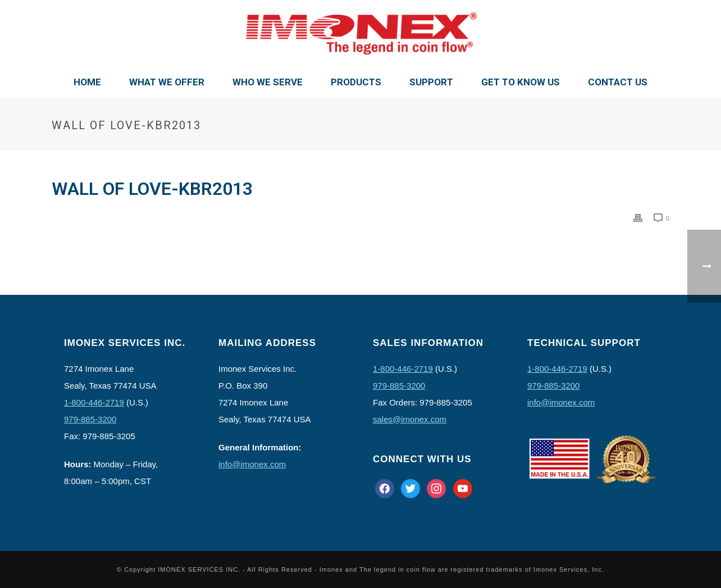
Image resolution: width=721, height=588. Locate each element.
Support (431, 82)
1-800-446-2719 (94, 402)
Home (87, 82)
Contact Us (618, 82)
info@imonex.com (252, 464)
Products (356, 82)
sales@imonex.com (410, 419)
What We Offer (167, 82)
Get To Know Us (521, 82)
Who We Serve (268, 82)
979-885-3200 (90, 419)
